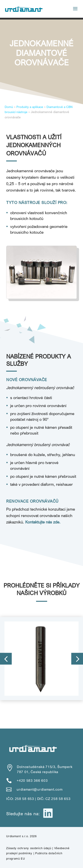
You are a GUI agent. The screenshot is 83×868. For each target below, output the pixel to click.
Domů (9, 107)
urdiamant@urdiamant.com (40, 789)
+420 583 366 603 (32, 780)
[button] (6, 659)
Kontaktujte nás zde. (43, 522)
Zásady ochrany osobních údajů (29, 848)
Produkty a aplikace (30, 107)
